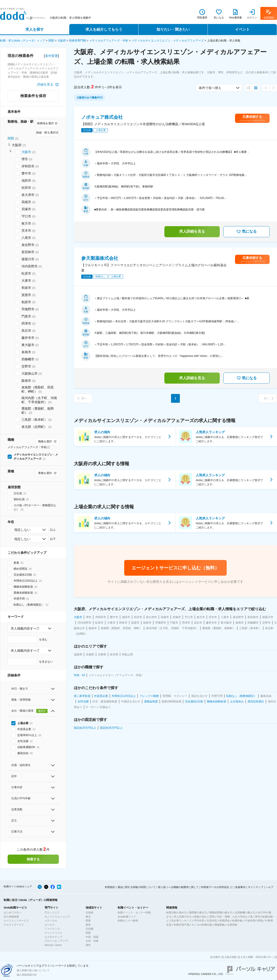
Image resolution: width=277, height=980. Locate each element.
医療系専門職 (78, 41)
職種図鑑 (220, 925)
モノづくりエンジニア (57, 917)
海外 (88, 945)
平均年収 (199, 921)
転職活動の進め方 (176, 912)
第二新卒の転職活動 (261, 917)
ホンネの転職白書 (202, 925)
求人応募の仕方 (183, 917)
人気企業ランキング (180, 921)
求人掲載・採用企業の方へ (258, 957)
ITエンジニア (52, 912)
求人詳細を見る (192, 231)
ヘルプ (269, 887)
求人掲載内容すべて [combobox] (25, 628)
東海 (88, 925)
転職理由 (225, 921)
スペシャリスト (53, 933)
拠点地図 (232, 957)
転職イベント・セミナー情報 (134, 912)
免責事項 (240, 887)
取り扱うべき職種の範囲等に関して (178, 887)
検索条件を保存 (33, 96)
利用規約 (110, 887)
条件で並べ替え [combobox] (210, 88)
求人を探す (35, 29)
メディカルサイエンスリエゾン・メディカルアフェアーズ (168, 41)
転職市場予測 (181, 925)
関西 (51, 41)
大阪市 (26, 152)
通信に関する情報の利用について (137, 887)
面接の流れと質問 (204, 917)
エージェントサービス (16, 921)
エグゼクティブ (53, 937)
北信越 (89, 929)
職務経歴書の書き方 (221, 912)
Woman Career (53, 945)
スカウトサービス (14, 925)
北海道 (89, 912)
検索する (33, 859)
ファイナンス (52, 929)
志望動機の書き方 (245, 912)
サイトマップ (256, 887)
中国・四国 (92, 937)
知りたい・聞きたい (173, 29)
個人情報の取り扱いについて (33, 970)
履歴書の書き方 (198, 912)
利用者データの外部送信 (215, 887)
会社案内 (215, 957)
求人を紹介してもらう (104, 29)
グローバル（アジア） (57, 941)
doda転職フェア (127, 917)
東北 (88, 917)
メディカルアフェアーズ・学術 (109, 41)
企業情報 (232, 925)
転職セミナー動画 (128, 921)
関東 (88, 921)
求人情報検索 (11, 917)
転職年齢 (237, 921)
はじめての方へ (13, 912)
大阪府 (62, 41)
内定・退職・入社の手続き (232, 917)
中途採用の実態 (254, 921)
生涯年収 (212, 921)
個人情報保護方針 (27, 975)
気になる (247, 232)
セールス (50, 925)
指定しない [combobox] (22, 530)
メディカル (51, 921)
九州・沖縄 (92, 941)
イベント (242, 29)
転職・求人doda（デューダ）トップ (23, 41)
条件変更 (51, 56)
